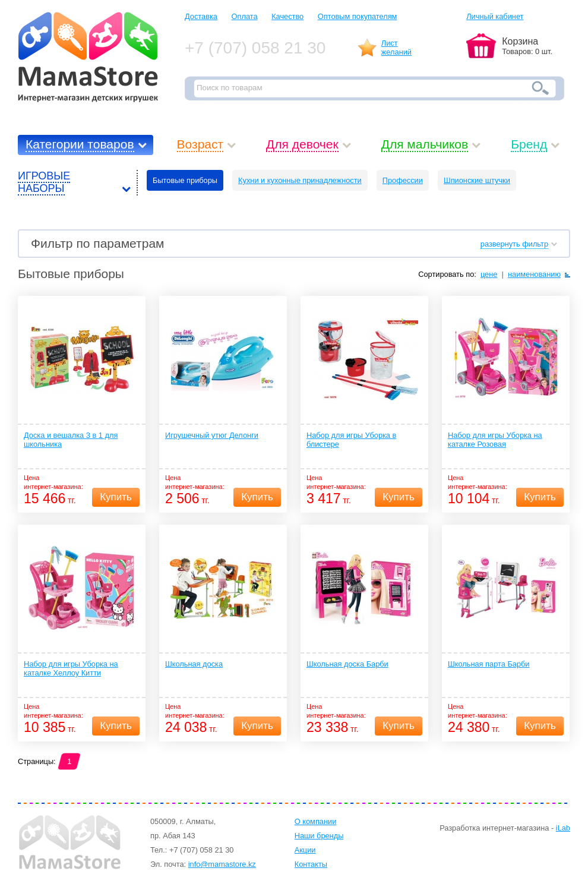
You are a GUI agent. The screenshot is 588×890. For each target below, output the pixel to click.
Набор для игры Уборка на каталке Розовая (495, 440)
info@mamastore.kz (222, 864)
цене (489, 274)
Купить (116, 497)
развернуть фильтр (514, 244)
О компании (316, 821)
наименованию (534, 274)
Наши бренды (319, 836)
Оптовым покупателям (358, 16)
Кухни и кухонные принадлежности (300, 180)
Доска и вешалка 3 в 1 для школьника (71, 440)
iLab (563, 828)
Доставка (201, 16)
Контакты (311, 864)
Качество (287, 16)
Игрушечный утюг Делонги (212, 435)
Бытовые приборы (185, 180)
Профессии (403, 180)
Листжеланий (396, 48)
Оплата (245, 16)
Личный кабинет (495, 16)
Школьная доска (194, 664)
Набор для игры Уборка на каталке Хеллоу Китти (71, 668)
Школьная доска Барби (347, 664)
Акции (305, 850)
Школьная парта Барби (489, 664)
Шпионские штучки (477, 180)
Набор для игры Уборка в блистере (351, 440)
